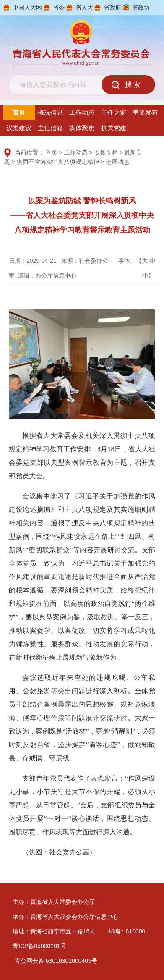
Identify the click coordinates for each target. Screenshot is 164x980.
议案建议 (19, 128)
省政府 (112, 8)
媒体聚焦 (82, 128)
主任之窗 (114, 112)
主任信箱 (50, 128)
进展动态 (117, 162)
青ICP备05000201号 (39, 946)
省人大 (84, 8)
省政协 (141, 8)
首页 (19, 112)
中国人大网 (27, 8)
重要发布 (145, 112)
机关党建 (114, 128)
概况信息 (50, 112)
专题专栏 (106, 152)
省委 (59, 8)
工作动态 (82, 112)
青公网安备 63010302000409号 (56, 961)
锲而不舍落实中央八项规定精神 (58, 162)
